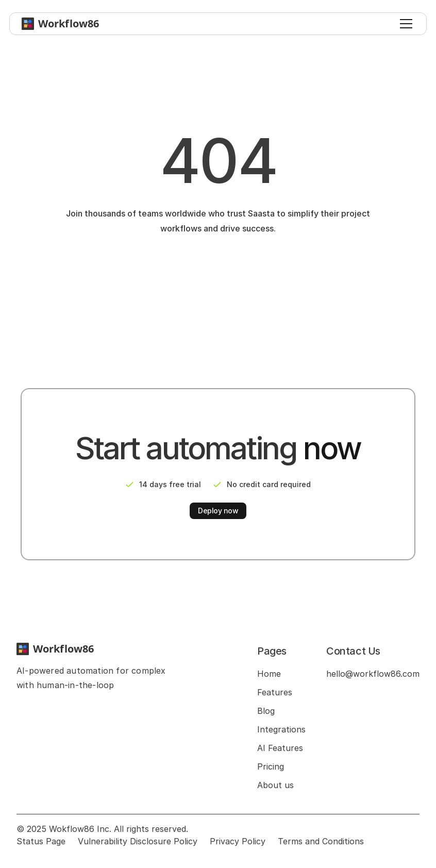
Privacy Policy (238, 841)
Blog (266, 711)
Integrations (281, 729)
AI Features (280, 748)
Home (269, 674)
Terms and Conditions (321, 841)
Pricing (271, 766)
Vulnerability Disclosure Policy (138, 841)
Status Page (41, 841)
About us (275, 785)
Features (275, 692)
